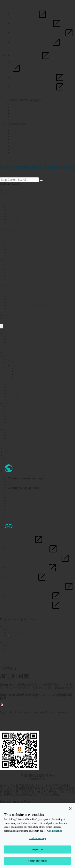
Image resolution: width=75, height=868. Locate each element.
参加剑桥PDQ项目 (28, 375)
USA (15, 113)
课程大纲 (22, 368)
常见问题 (14, 397)
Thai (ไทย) (19, 149)
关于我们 (10, 455)
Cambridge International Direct (36, 42)
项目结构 (22, 371)
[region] (37, 836)
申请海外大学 (17, 422)
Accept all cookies (37, 861)
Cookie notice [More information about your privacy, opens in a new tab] (54, 831)
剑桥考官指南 (17, 629)
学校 (7, 194)
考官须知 (14, 381)
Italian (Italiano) (22, 140)
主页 (7, 191)
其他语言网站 (13, 97)
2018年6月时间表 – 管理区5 (23, 705)
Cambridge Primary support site (37, 23)
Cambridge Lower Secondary (26, 339)
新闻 (7, 452)
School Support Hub (29, 14)
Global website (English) (27, 116)
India (15, 107)
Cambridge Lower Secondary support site (43, 33)
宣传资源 (14, 393)
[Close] (70, 808)
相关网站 (10, 8)
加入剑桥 (14, 390)
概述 (11, 432)
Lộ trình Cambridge (16, 333)
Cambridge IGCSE (19, 342)
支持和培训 (15, 632)
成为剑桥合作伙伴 (20, 442)
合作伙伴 (10, 259)
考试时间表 (15, 636)
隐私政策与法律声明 (14, 725)
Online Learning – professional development (41, 586)
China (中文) (20, 137)
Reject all (38, 850)
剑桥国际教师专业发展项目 (30, 365)
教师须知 (14, 362)
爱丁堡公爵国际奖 (20, 387)
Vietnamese (19, 152)
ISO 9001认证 (9, 722)
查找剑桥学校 (17, 416)
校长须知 (14, 359)
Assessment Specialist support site (38, 77)
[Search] (41, 180)
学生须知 (14, 406)
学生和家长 (12, 230)
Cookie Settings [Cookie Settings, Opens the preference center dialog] (37, 838)
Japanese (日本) (22, 143)
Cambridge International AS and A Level (33, 346)
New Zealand (20, 110)
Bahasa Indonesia (22, 133)
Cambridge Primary (20, 336)
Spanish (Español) (23, 146)
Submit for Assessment (31, 55)
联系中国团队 (13, 319)
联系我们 (10, 353)
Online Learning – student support (38, 86)
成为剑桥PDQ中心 (28, 378)
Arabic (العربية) (21, 130)
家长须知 (14, 410)
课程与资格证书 (15, 286)
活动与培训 (12, 315)
